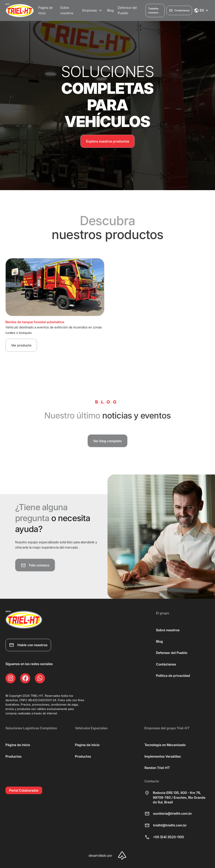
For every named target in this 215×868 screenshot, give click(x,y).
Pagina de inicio (45, 10)
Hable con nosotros (28, 645)
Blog (110, 10)
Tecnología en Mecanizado (165, 745)
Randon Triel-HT (157, 768)
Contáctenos (179, 10)
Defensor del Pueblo (127, 10)
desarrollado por (107, 856)
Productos (13, 756)
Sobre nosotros (67, 10)
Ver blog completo (107, 441)
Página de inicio (18, 745)
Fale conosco (35, 565)
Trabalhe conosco (153, 10)
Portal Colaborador (24, 790)
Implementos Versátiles (163, 756)
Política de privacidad (173, 676)
